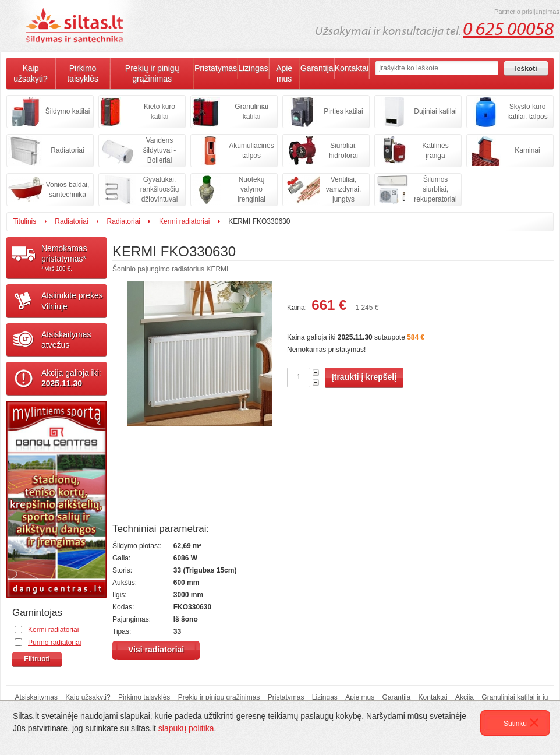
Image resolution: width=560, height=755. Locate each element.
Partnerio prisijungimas (527, 12)
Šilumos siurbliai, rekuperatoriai (435, 189)
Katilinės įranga (435, 151)
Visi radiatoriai (156, 650)
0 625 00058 (508, 29)
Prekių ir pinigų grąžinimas (152, 73)
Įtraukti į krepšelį (364, 377)
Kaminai (527, 150)
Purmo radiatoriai (54, 643)
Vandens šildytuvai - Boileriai (160, 150)
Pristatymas (216, 68)
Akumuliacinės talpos (251, 151)
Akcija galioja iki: (71, 378)
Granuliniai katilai (251, 112)
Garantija (317, 68)
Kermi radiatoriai (184, 221)
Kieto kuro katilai (160, 112)
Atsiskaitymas (36, 697)
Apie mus (284, 73)
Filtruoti (37, 659)
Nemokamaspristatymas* (74, 258)
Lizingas (253, 68)
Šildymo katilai (68, 111)
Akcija (465, 697)
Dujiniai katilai (435, 111)
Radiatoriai (67, 150)
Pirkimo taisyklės (83, 73)
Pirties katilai (343, 111)
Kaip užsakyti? (30, 73)
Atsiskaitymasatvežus (66, 340)
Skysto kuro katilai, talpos (527, 112)
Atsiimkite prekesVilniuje (72, 301)
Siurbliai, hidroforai (343, 151)
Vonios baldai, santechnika (68, 190)
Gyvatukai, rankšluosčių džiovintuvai (160, 189)
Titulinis (24, 221)
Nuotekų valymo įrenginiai (251, 189)
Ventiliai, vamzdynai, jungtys (344, 189)
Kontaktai (352, 68)
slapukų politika (186, 728)
